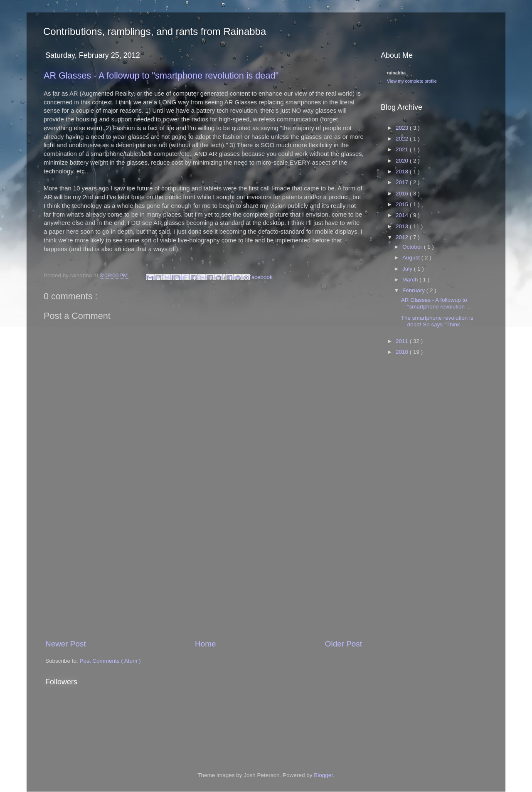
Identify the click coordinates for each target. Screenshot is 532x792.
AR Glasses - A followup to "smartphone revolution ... (436, 303)
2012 (403, 237)
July (408, 269)
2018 (403, 171)
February (414, 290)
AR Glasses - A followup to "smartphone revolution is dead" (161, 75)
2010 (403, 352)
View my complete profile (412, 81)
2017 (403, 182)
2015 (403, 204)
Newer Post (66, 644)
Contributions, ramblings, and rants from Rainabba (155, 31)
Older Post (344, 644)
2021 (403, 149)
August (412, 258)
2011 (403, 341)
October (413, 247)
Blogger (323, 775)
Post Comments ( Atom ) (110, 661)
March (411, 280)
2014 (403, 215)
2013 (403, 226)
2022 (403, 139)
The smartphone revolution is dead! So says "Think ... (437, 321)
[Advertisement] (204, 575)
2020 (403, 161)
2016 (403, 194)
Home (205, 644)
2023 (403, 128)
